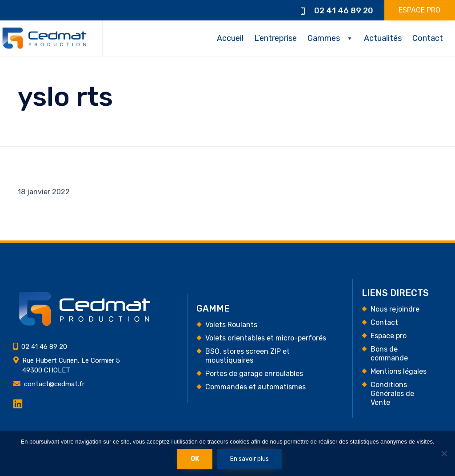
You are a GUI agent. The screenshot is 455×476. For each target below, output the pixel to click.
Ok (195, 459)
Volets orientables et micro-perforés (266, 338)
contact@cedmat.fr (54, 384)
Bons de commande (389, 354)
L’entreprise (275, 38)
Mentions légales (399, 371)
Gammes (324, 38)
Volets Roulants (231, 325)
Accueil (230, 38)
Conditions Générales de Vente (392, 394)
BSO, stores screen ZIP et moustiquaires (247, 356)
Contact (428, 38)
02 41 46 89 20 (344, 11)
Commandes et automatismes (255, 387)
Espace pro (389, 336)
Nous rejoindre (395, 309)
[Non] (444, 453)
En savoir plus (249, 459)
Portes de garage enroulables (254, 374)
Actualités (383, 38)
